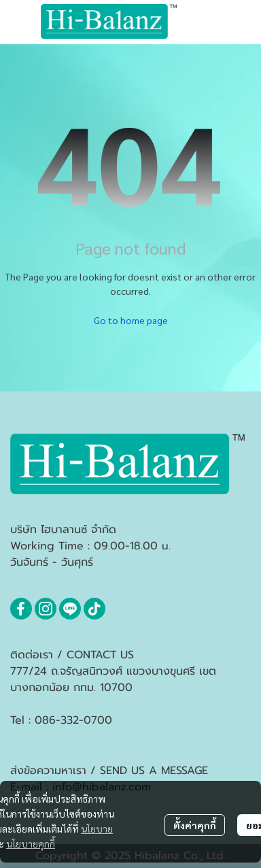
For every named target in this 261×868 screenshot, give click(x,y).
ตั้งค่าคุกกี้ (195, 825)
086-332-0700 (73, 720)
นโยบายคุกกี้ (31, 843)
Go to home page (131, 320)
